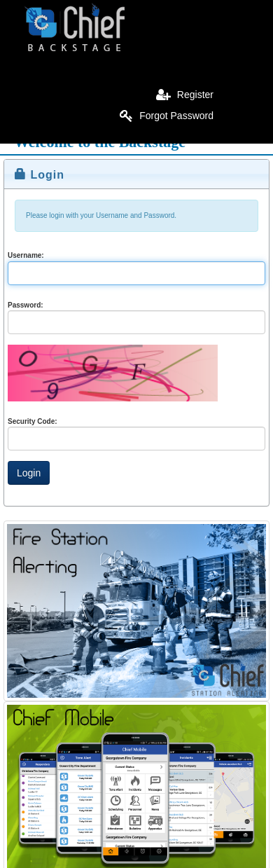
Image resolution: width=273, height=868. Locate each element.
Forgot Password (167, 116)
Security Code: (33, 421)
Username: (26, 255)
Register (185, 95)
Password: (26, 305)
